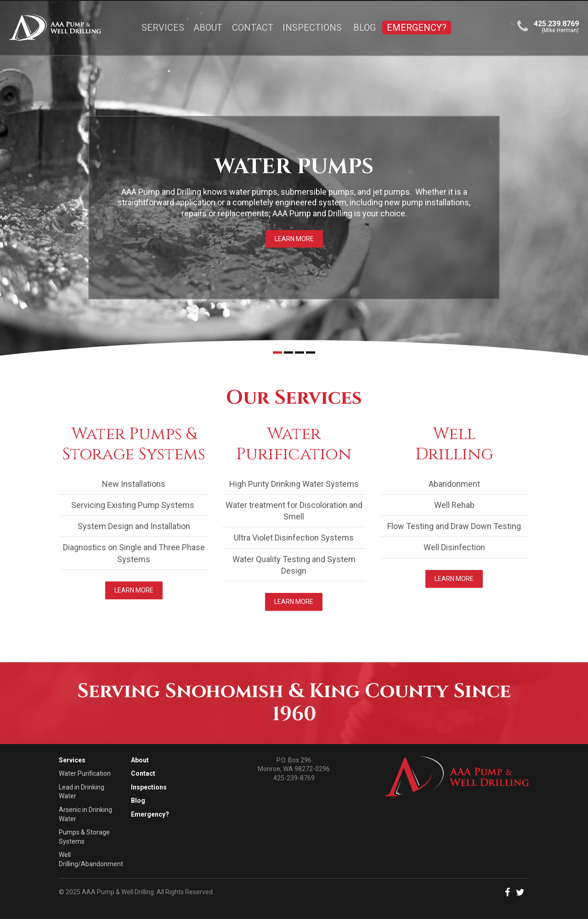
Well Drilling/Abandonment (91, 859)
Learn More (294, 239)
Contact (253, 28)
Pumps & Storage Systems (84, 837)
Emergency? (417, 28)
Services (163, 28)
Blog (365, 28)
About (208, 28)
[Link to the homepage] (66, 28)
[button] (510, 893)
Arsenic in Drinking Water (85, 814)
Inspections (312, 28)
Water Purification (85, 773)
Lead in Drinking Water (82, 792)
